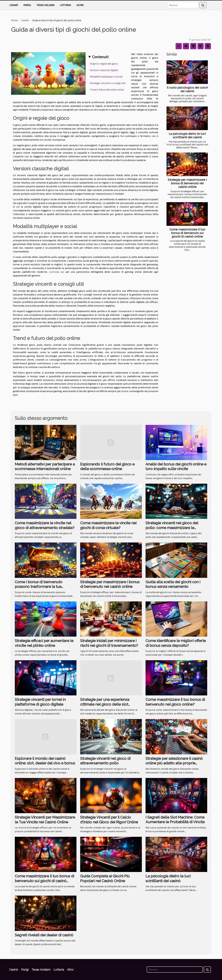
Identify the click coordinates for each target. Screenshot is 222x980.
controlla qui (57, 272)
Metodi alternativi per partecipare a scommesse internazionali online (45, 466)
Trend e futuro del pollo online (107, 89)
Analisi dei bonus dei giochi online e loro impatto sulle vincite (176, 466)
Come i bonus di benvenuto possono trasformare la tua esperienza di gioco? (39, 587)
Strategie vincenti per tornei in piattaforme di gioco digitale (40, 702)
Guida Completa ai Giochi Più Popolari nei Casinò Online (105, 878)
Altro (80, 5)
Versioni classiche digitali (104, 70)
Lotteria (65, 5)
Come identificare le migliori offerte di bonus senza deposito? (176, 643)
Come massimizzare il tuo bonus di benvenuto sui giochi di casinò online (187, 233)
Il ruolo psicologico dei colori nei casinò (187, 89)
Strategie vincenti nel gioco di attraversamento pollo (105, 761)
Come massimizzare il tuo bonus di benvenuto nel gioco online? (175, 702)
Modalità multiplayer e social (106, 76)
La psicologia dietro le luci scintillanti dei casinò (187, 135)
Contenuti (100, 57)
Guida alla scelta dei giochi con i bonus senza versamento (173, 584)
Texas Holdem (45, 5)
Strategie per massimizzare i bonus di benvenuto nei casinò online (187, 183)
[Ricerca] (183, 5)
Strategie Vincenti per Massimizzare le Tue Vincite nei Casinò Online (45, 820)
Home (14, 20)
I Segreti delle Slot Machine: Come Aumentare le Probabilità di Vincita (175, 820)
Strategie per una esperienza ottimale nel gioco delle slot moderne (105, 704)
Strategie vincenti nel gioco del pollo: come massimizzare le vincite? (172, 528)
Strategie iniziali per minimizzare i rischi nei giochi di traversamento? (109, 643)
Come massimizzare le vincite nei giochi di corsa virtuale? (108, 525)
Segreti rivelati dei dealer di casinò (44, 935)
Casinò (14, 5)
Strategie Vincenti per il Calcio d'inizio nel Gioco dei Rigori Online (109, 820)
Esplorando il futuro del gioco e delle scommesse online (107, 466)
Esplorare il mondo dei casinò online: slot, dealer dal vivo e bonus (45, 761)
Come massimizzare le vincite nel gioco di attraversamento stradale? (45, 525)
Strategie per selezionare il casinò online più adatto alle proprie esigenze (174, 763)
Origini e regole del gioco (104, 64)
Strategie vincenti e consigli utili (108, 83)
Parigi (27, 5)
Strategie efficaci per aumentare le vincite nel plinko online (44, 643)
